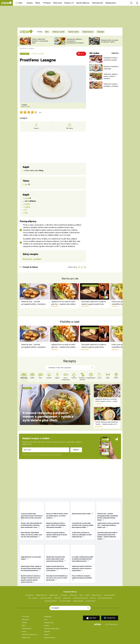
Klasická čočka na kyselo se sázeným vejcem (110, 41)
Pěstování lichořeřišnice (105, 598)
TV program (64, 595)
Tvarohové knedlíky (65, 601)
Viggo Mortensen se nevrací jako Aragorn (31, 558)
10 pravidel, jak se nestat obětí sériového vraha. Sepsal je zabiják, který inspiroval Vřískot (83, 525)
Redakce (47, 635)
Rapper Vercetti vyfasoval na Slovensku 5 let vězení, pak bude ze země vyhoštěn (57, 568)
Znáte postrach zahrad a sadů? (82, 514)
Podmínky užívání (27, 629)
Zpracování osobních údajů (52, 629)
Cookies (24, 632)
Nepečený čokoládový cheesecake (111, 68)
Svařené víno (67, 598)
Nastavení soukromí (50, 638)
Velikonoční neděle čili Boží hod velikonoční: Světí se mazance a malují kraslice (82, 568)
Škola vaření (58, 3)
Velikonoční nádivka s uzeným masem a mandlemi (111, 76)
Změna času (73, 595)
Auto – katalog (33, 598)
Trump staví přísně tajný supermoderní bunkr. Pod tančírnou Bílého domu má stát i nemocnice (32, 517)
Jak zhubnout (29, 595)
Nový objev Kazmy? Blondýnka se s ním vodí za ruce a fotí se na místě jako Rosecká (57, 578)
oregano (27, 207)
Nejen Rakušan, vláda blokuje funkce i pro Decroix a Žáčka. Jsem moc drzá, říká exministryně (31, 535)
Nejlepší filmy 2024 (41, 595)
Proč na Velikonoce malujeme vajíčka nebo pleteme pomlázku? (82, 578)
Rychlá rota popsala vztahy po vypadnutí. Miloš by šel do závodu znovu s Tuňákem (57, 535)
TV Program (47, 3)
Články (38, 3)
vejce (26, 184)
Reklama (24, 623)
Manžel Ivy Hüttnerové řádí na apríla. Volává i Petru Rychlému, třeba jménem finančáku (56, 525)
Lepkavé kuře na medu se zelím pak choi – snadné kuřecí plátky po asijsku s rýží (63, 303)
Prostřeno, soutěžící (38, 54)
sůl (25, 210)
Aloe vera (93, 598)
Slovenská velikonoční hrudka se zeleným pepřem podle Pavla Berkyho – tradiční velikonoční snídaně (94, 303)
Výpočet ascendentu (51, 601)
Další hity (115, 53)
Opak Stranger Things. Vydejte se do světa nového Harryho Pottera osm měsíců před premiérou (31, 568)
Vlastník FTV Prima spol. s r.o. (30, 635)
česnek (27, 198)
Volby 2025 (57, 598)
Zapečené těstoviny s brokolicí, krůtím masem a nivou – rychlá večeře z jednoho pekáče (106, 401)
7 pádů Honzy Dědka (45, 598)
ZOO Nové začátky (109, 595)
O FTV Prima (25, 617)
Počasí (87, 595)
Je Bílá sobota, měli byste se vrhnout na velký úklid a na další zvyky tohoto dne (82, 535)
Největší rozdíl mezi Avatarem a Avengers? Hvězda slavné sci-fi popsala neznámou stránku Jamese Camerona (31, 579)
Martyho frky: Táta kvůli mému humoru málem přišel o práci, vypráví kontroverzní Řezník (56, 559)
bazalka (27, 204)
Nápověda (47, 632)
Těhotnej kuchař (97, 3)
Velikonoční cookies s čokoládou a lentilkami (111, 85)
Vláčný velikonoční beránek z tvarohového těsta (40, 41)
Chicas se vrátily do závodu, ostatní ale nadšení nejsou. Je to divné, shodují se (57, 516)
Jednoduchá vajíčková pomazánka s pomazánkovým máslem (75, 41)
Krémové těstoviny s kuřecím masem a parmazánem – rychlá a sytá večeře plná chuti (48, 417)
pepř (26, 213)
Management (48, 617)
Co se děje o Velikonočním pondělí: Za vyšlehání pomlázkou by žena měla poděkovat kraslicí (83, 559)
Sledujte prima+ (111, 3)
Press (46, 620)
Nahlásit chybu (26, 638)
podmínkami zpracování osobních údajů (50, 455)
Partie (81, 595)
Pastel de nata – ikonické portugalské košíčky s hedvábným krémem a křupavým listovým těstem (34, 303)
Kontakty (47, 626)
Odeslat (76, 450)
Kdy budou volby (96, 595)
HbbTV (24, 626)
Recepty (30, 3)
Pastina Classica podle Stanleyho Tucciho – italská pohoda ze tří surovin (107, 424)
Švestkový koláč (91, 601)
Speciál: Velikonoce (83, 3)
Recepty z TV (69, 3)
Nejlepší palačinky (78, 601)
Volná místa (25, 620)
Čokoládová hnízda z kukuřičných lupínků (110, 59)
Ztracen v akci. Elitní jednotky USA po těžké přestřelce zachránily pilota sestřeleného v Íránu (31, 525)
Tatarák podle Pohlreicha (80, 598)
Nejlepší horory (54, 595)
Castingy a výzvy (49, 623)
